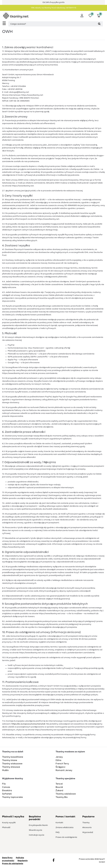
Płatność (6, 827)
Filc (4, 784)
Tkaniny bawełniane (13, 757)
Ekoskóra (7, 790)
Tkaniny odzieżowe (66, 794)
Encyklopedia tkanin (38, 825)
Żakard (59, 790)
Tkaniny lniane (10, 760)
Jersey (59, 757)
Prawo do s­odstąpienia (66, 837)
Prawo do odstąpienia (13, 864)
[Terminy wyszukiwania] (52, 24)
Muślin (5, 770)
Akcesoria (87, 827)
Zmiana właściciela (65, 827)
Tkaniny (86, 823)
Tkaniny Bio (62, 797)
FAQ (57, 832)
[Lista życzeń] (90, 16)
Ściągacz (60, 767)
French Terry (62, 764)
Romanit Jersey (64, 770)
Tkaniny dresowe (11, 767)
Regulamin (23, 861)
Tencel (59, 784)
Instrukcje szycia (37, 835)
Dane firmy (7, 858)
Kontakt (59, 823)
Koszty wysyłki (9, 823)
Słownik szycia (35, 830)
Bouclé (59, 787)
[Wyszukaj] (99, 24)
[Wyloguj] (82, 16)
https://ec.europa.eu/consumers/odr (28, 724)
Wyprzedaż (88, 832)
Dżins (58, 760)
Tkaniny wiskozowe (12, 764)
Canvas (6, 787)
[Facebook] (53, 861)
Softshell (7, 794)
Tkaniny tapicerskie (12, 797)
